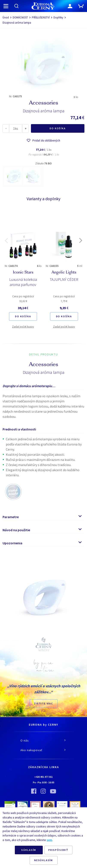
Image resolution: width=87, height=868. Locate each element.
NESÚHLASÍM (43, 860)
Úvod (6, 17)
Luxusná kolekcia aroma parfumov (23, 282)
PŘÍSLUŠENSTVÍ (41, 17)
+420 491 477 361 (43, 777)
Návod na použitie (16, 530)
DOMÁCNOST (20, 17)
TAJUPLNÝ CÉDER (64, 279)
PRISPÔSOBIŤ (58, 850)
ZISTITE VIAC (43, 703)
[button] (6, 241)
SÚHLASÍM (29, 850)
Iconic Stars (23, 273)
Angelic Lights (64, 273)
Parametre (11, 517)
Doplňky (58, 17)
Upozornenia (12, 543)
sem (49, 840)
